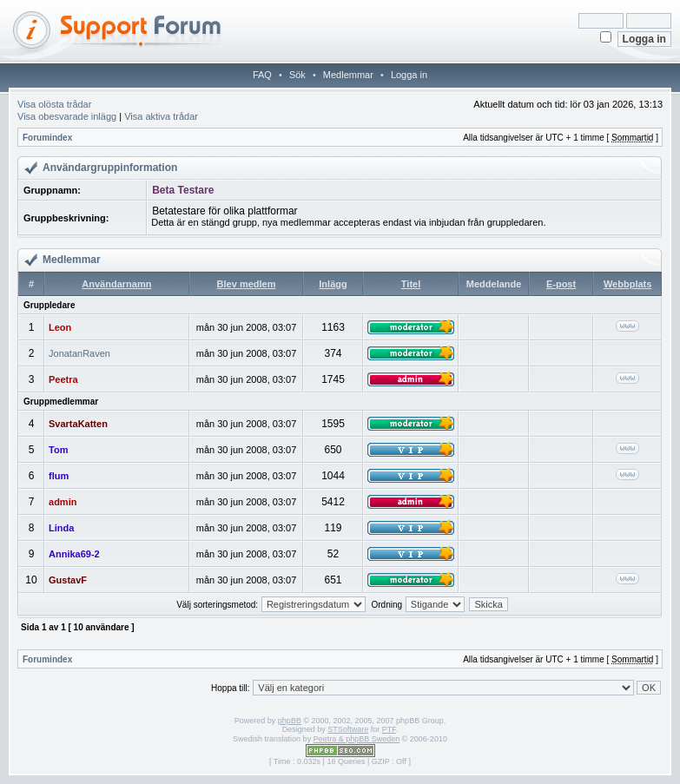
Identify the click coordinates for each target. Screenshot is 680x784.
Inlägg (333, 284)
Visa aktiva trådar (161, 116)
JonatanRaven (79, 353)
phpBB (290, 721)
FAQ (262, 75)
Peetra (63, 379)
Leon (60, 327)
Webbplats (627, 284)
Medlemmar (348, 75)
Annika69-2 (74, 554)
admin (63, 502)
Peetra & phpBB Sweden (357, 739)
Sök (297, 75)
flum (59, 476)
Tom (58, 450)
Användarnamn (116, 284)
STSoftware (348, 729)
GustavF (68, 580)
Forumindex (47, 138)
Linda (61, 528)
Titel (411, 284)
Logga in (409, 75)
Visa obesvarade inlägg (67, 116)
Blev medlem (247, 284)
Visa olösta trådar (54, 104)
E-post (561, 284)
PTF (389, 729)
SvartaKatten (78, 424)
